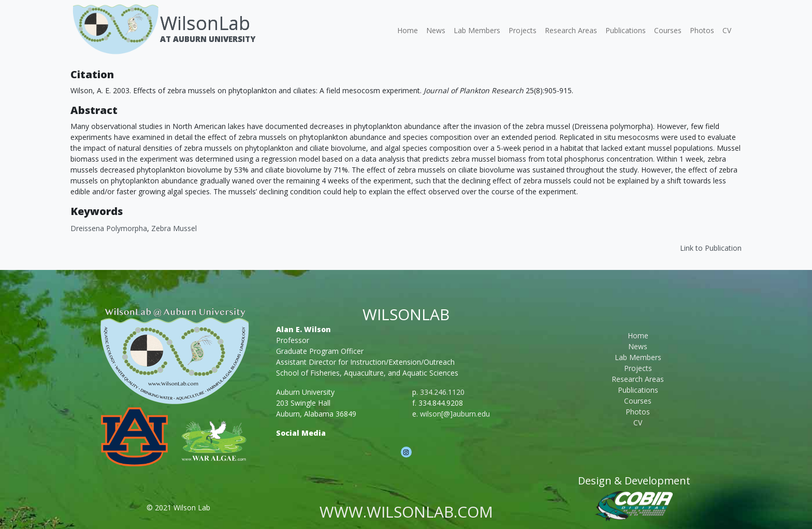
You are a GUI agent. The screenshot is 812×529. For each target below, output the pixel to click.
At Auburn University (208, 39)
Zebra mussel (174, 228)
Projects (523, 30)
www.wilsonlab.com (406, 512)
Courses (668, 30)
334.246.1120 (442, 392)
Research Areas (571, 30)
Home (408, 30)
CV (727, 30)
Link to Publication (711, 248)
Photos (702, 30)
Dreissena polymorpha (109, 228)
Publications (626, 30)
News (436, 30)
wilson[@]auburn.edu (455, 414)
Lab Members (477, 30)
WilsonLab (205, 23)
